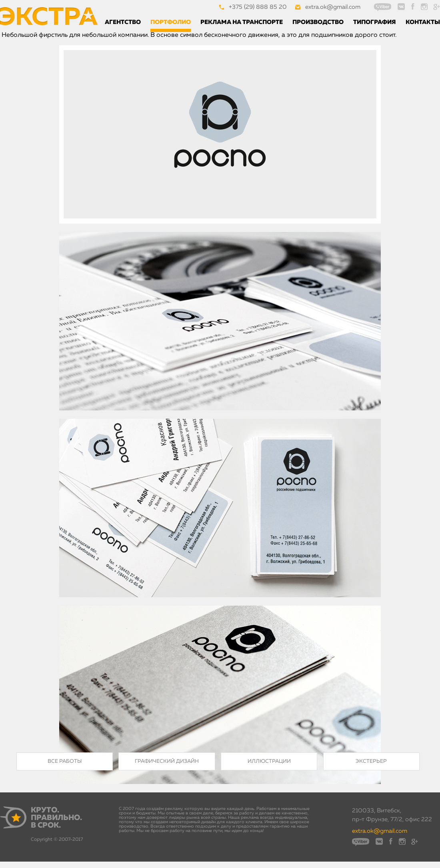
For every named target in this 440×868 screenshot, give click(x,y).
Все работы (65, 761)
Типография (375, 22)
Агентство (123, 22)
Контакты (423, 22)
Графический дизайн (167, 761)
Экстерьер (371, 761)
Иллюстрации (269, 761)
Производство (318, 22)
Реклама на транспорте (242, 22)
